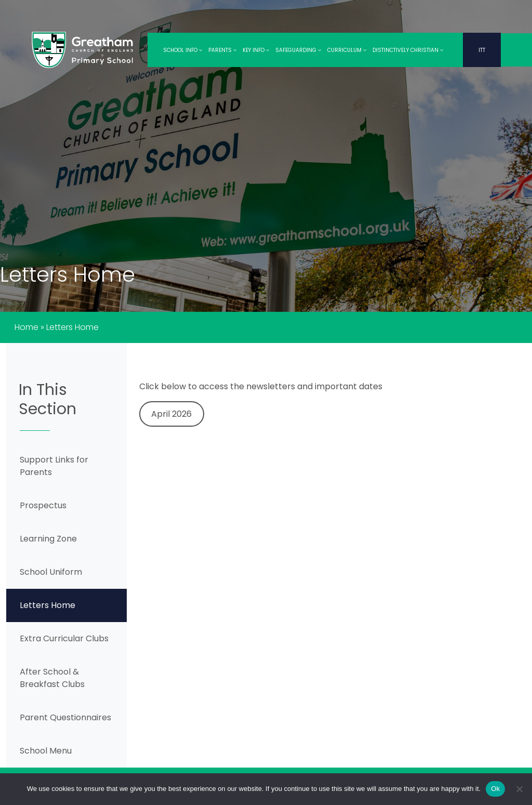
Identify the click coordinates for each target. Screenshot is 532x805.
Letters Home (48, 605)
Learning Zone (48, 539)
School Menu (46, 751)
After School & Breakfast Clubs (52, 678)
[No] (519, 789)
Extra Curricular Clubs (64, 638)
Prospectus (43, 505)
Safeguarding (298, 50)
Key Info (256, 50)
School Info (183, 50)
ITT (482, 50)
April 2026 (171, 414)
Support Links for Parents (54, 466)
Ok (495, 789)
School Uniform (51, 572)
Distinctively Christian (408, 50)
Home (26, 327)
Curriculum (347, 50)
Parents (222, 50)
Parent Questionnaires (65, 717)
